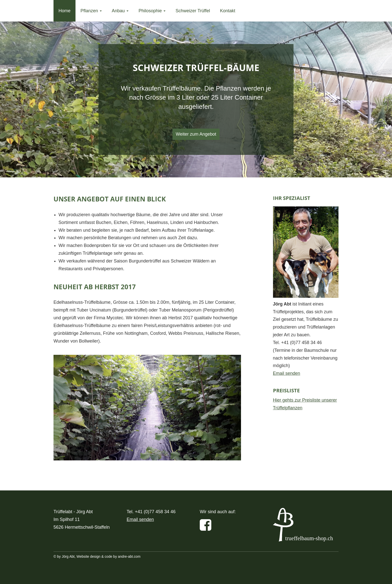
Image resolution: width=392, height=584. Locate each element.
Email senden (287, 373)
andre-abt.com (129, 556)
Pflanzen (91, 11)
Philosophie (152, 11)
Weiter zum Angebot (196, 134)
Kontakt (228, 11)
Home (64, 11)
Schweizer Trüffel (193, 11)
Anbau (120, 11)
